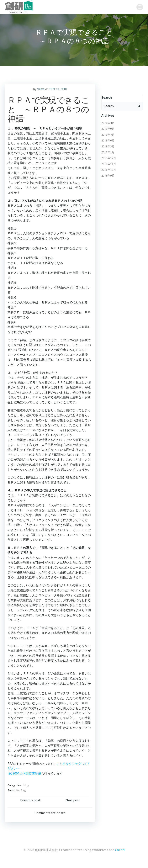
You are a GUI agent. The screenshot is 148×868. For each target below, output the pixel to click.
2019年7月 (108, 143)
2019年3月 (108, 154)
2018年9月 (108, 184)
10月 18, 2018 (58, 97)
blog (26, 793)
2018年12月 (108, 166)
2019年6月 (108, 148)
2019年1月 (108, 160)
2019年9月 (108, 137)
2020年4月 (108, 131)
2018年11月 (108, 172)
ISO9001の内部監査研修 (24, 781)
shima (41, 97)
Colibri (120, 858)
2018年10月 (108, 178)
